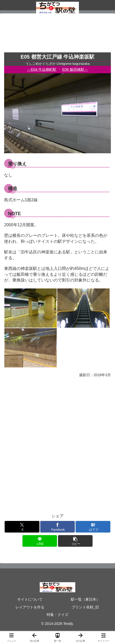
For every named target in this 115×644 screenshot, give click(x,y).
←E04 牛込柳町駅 (42, 69)
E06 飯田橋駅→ (75, 69)
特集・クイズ (58, 615)
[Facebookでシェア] (58, 527)
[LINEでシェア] (40, 541)
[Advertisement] (58, 35)
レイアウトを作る (30, 607)
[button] (75, 541)
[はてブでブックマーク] (93, 527)
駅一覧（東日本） (85, 599)
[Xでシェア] (22, 527)
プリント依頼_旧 (85, 607)
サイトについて (30, 599)
